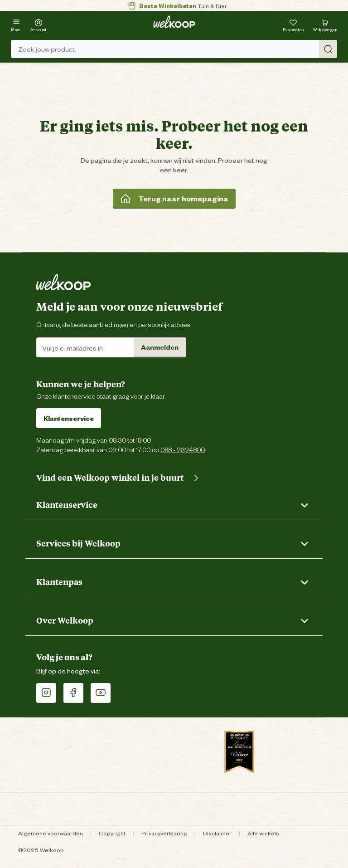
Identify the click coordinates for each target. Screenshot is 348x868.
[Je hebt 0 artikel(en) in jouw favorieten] (293, 24)
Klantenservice (69, 418)
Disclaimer (217, 833)
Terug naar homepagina (174, 198)
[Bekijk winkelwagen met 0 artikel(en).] (325, 24)
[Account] (39, 24)
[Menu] (16, 24)
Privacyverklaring (164, 833)
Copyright (112, 833)
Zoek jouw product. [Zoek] (178, 49)
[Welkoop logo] (174, 22)
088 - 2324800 (183, 449)
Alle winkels (263, 833)
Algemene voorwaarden (51, 833)
